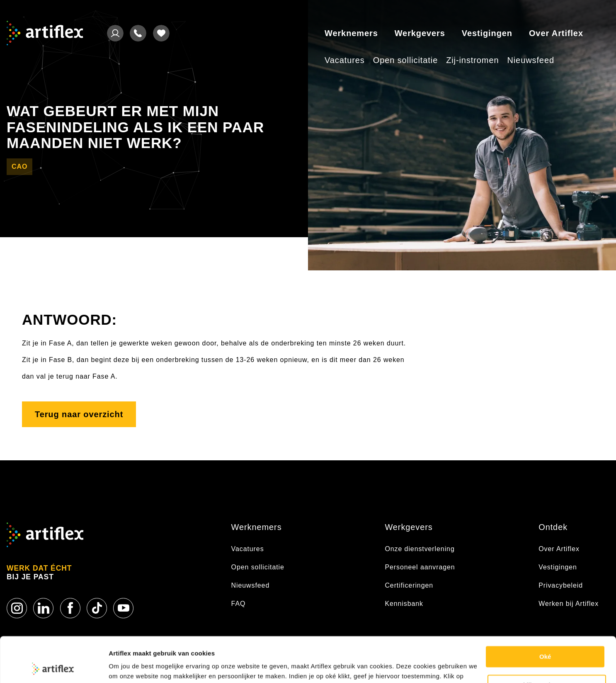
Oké (545, 614)
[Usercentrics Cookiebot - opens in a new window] (54, 667)
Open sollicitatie (405, 60)
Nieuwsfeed (531, 60)
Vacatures (345, 60)
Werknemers (351, 33)
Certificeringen (409, 585)
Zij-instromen (472, 60)
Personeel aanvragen (420, 567)
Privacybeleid (561, 585)
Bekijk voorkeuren (547, 643)
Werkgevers (420, 33)
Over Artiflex (556, 33)
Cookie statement (135, 667)
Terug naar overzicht (79, 414)
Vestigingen (487, 33)
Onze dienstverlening (420, 549)
